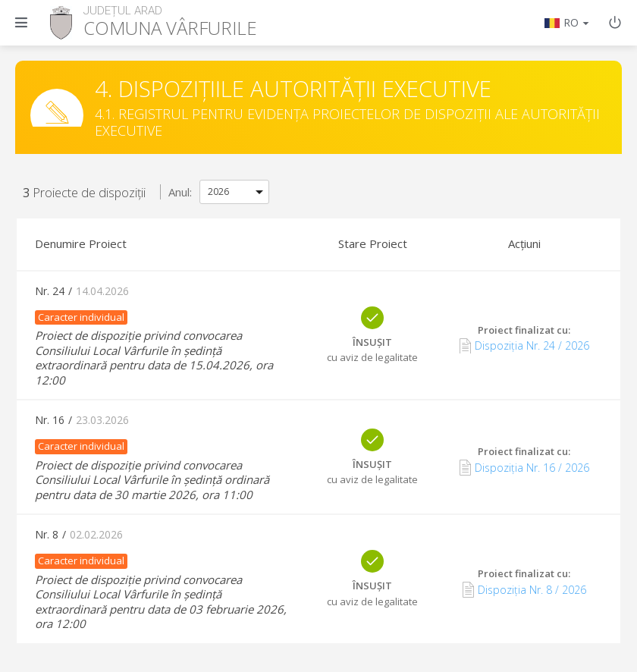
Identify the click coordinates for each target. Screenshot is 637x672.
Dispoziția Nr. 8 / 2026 (524, 589)
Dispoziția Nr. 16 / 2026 (524, 467)
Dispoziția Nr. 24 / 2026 (524, 346)
